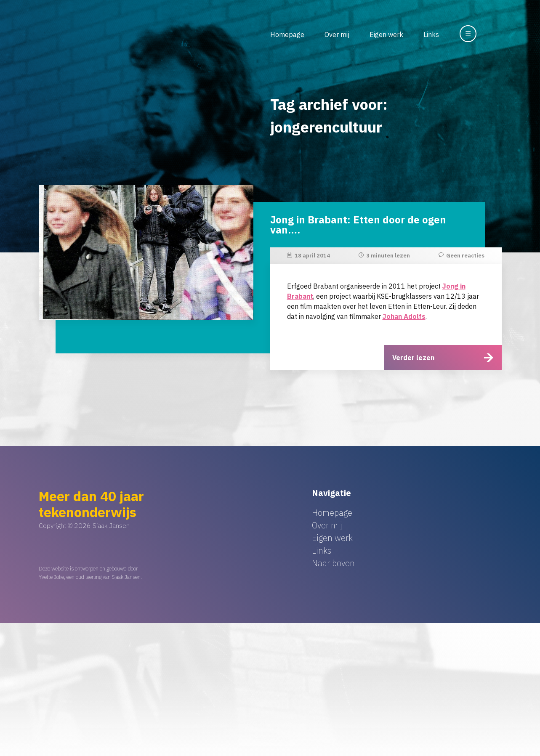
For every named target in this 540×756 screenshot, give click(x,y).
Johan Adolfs (404, 316)
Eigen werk (386, 34)
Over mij (337, 34)
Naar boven (333, 563)
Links (431, 34)
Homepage (287, 34)
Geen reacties (465, 256)
